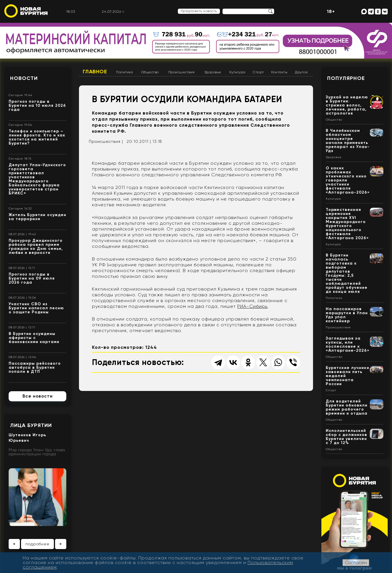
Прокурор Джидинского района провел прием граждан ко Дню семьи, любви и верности (36, 247)
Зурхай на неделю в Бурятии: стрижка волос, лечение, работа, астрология (347, 105)
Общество (150, 72)
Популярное (346, 78)
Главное (95, 72)
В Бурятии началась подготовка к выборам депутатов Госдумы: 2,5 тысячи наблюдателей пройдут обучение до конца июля (347, 273)
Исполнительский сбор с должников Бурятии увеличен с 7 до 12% (346, 437)
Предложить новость (199, 11)
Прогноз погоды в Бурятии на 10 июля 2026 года (37, 105)
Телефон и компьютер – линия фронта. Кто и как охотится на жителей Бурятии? (37, 137)
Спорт (258, 72)
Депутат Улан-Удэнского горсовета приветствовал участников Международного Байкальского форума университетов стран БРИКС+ (37, 179)
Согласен (356, 562)
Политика (125, 72)
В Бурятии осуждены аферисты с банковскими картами (34, 338)
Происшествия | (106, 141)
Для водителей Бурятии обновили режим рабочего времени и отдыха (347, 407)
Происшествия (182, 72)
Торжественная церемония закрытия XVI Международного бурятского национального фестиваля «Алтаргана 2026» (347, 224)
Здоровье (213, 72)
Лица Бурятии (31, 425)
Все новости (38, 396)
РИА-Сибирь (252, 306)
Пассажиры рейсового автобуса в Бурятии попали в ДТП (35, 367)
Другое (301, 72)
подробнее (37, 544)
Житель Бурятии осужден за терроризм (37, 217)
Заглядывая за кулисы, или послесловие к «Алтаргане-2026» (348, 344)
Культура (238, 72)
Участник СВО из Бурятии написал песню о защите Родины (36, 308)
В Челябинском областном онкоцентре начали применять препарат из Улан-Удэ (348, 141)
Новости (24, 78)
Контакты (279, 72)
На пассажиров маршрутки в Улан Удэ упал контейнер (347, 315)
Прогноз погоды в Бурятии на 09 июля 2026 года (32, 278)
